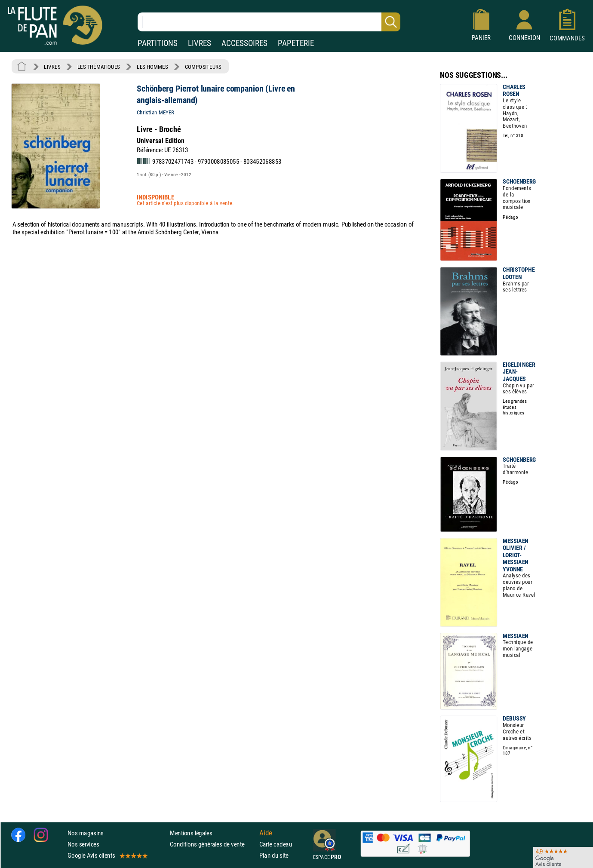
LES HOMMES (152, 67)
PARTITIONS (158, 43)
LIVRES (200, 43)
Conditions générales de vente (213, 844)
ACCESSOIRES (244, 43)
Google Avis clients (107, 856)
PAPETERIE (296, 43)
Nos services (83, 844)
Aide (266, 833)
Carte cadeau (276, 844)
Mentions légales (191, 833)
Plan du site (274, 856)
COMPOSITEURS (203, 67)
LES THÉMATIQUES (99, 67)
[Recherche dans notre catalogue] (269, 22)
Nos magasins (86, 833)
